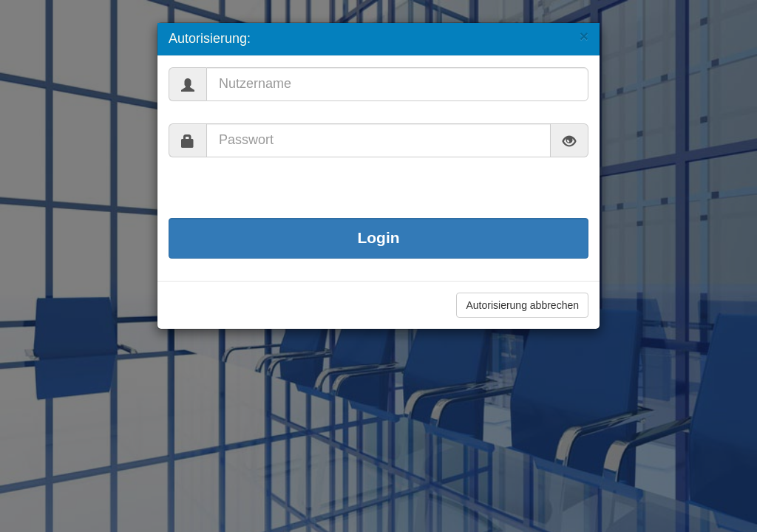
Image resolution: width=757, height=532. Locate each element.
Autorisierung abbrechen (522, 305)
